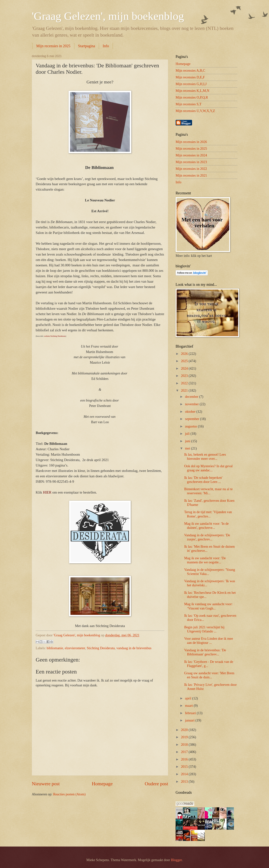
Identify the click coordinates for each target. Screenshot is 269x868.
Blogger (176, 860)
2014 (185, 774)
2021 (185, 391)
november (192, 404)
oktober (191, 412)
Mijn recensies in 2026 (191, 142)
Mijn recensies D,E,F (190, 77)
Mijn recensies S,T (188, 104)
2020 (185, 730)
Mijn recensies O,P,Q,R (192, 97)
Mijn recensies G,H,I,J (191, 84)
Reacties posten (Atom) (69, 794)
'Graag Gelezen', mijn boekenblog (108, 16)
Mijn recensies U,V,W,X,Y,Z (195, 111)
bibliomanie (55, 648)
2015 (185, 767)
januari (190, 720)
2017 (185, 752)
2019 (185, 737)
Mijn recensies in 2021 (191, 175)
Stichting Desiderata (101, 648)
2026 (185, 354)
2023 (185, 376)
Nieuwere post (46, 784)
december (192, 397)
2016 (185, 759)
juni (188, 441)
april (189, 698)
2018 (185, 745)
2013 (185, 782)
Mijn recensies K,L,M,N (192, 91)
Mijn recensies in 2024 (191, 155)
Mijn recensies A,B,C (190, 71)
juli (188, 434)
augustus (192, 426)
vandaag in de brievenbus (134, 648)
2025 (185, 361)
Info (106, 46)
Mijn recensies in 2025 (53, 46)
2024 (185, 368)
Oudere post (156, 784)
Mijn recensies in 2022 (191, 169)
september (193, 419)
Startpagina (87, 46)
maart (189, 706)
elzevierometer (75, 648)
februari (191, 713)
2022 (185, 383)
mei (188, 448)
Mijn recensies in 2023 (191, 162)
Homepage (102, 784)
